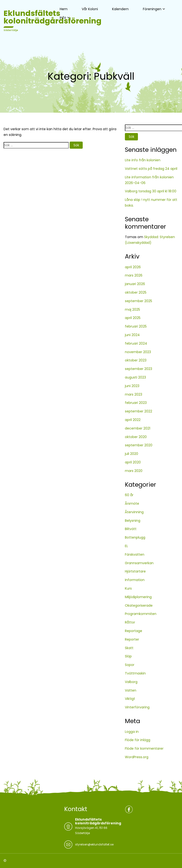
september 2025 (139, 301)
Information (135, 580)
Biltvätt (131, 529)
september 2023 (139, 369)
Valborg (131, 682)
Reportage (134, 631)
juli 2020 (132, 454)
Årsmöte (132, 503)
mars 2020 (134, 471)
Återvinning (134, 512)
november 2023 (138, 352)
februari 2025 (136, 326)
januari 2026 (135, 284)
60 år (129, 495)
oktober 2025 (136, 292)
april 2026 (133, 267)
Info (63, 18)
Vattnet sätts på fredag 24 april (151, 169)
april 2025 (133, 318)
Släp (128, 656)
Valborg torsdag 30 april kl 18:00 (151, 191)
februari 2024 (136, 343)
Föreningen (152, 9)
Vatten (131, 690)
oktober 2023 (136, 360)
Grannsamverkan (139, 563)
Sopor (130, 665)
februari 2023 (136, 403)
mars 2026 (134, 275)
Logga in (132, 732)
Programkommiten (141, 614)
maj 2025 (132, 309)
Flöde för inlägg (138, 740)
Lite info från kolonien (143, 160)
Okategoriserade (139, 605)
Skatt (129, 648)
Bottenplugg (135, 537)
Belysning (133, 521)
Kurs (128, 588)
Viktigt (130, 699)
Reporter (132, 639)
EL (126, 546)
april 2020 (133, 462)
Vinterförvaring (137, 707)
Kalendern (120, 9)
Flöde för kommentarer (144, 748)
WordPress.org (137, 757)
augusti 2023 (135, 377)
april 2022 (133, 420)
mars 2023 (134, 394)
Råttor (130, 622)
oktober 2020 (136, 437)
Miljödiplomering (138, 597)
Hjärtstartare (135, 571)
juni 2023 (132, 386)
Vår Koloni (90, 9)
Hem (64, 9)
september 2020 (139, 445)
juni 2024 (132, 335)
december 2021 (138, 428)
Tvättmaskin (135, 673)
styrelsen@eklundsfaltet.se (94, 844)
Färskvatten (135, 554)
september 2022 (139, 411)
